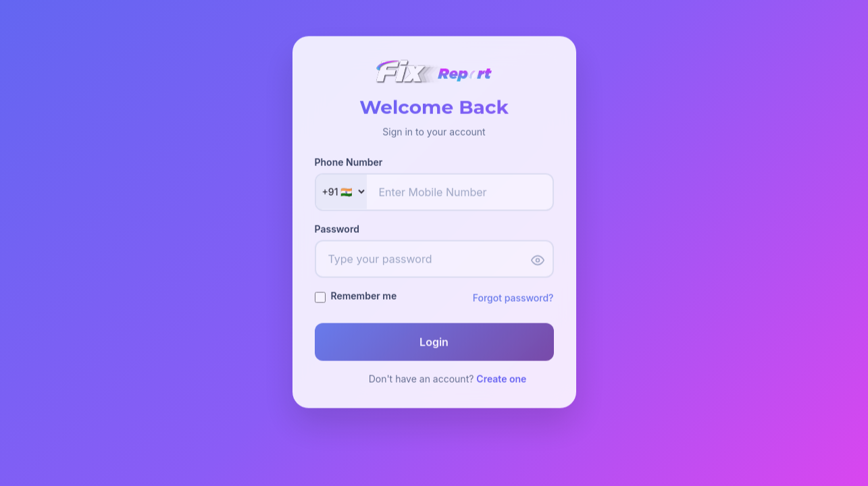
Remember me (364, 297)
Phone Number (349, 163)
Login (434, 343)
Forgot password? (513, 299)
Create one (501, 380)
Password (337, 230)
